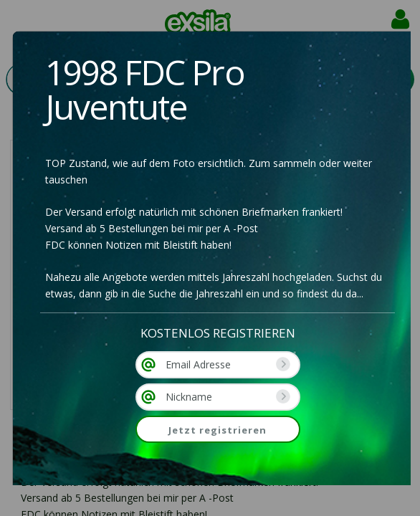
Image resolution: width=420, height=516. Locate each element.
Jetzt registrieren (218, 430)
